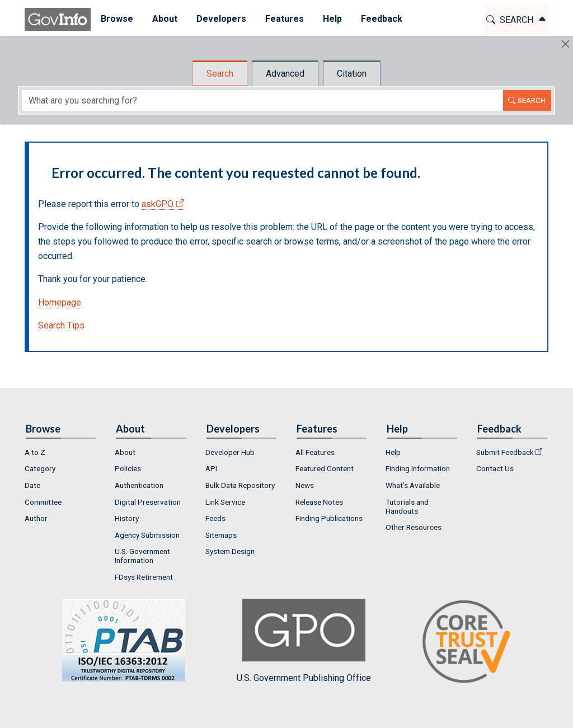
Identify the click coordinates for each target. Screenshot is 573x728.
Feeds (215, 518)
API (211, 468)
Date (32, 485)
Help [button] (332, 19)
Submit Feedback (505, 452)
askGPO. (158, 204)
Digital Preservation (148, 502)
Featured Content (325, 468)
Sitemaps (221, 535)
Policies (128, 468)
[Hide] (565, 44)
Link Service (225, 502)
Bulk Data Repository (240, 485)
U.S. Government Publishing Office (304, 641)
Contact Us (495, 468)
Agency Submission (147, 535)
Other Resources (414, 527)
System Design (230, 551)
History (127, 518)
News (305, 485)
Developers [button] (221, 19)
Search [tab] (220, 74)
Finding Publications (329, 518)
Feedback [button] (381, 19)
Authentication (139, 485)
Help (393, 452)
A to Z (35, 452)
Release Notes (319, 502)
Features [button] (284, 19)
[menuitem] (116, 19)
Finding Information (418, 468)
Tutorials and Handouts (407, 506)
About (125, 452)
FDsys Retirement (144, 577)
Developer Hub (230, 452)
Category (40, 468)
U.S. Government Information (142, 556)
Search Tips (61, 325)
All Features (315, 452)
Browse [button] (116, 19)
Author (36, 518)
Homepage (60, 302)
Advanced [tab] (285, 74)
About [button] (164, 19)
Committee (43, 502)
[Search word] (262, 100)
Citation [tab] (352, 74)
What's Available (413, 485)
